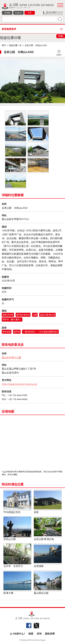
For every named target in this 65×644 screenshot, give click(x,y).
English (18, 13)
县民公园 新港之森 (48, 529)
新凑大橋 (17, 583)
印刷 (61, 36)
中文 (30, 13)
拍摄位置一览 (15, 45)
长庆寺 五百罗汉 (17, 556)
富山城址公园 (48, 583)
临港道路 (48, 556)
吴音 (48, 502)
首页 (4, 45)
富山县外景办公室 (11, 357)
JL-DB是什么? (18, 634)
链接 (31, 634)
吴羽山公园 (17, 529)
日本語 (7, 13)
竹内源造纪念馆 (17, 502)
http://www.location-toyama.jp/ (19, 384)
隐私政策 (50, 634)
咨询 (39, 634)
